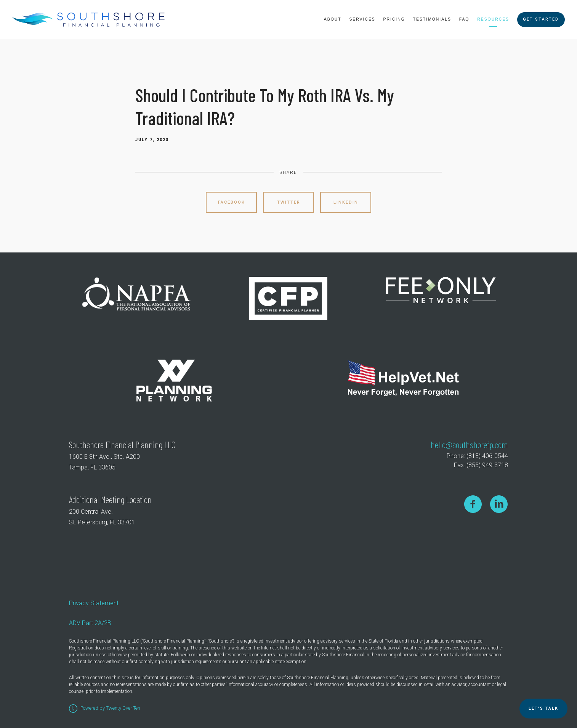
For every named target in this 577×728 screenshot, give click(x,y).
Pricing (394, 19)
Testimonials (432, 19)
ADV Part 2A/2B (90, 623)
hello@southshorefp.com (469, 444)
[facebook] (473, 504)
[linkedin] (499, 504)
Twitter (289, 202)
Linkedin (346, 202)
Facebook (232, 202)
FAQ (464, 19)
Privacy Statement (94, 603)
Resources (493, 19)
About (333, 19)
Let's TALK (543, 708)
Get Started (541, 19)
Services (362, 19)
